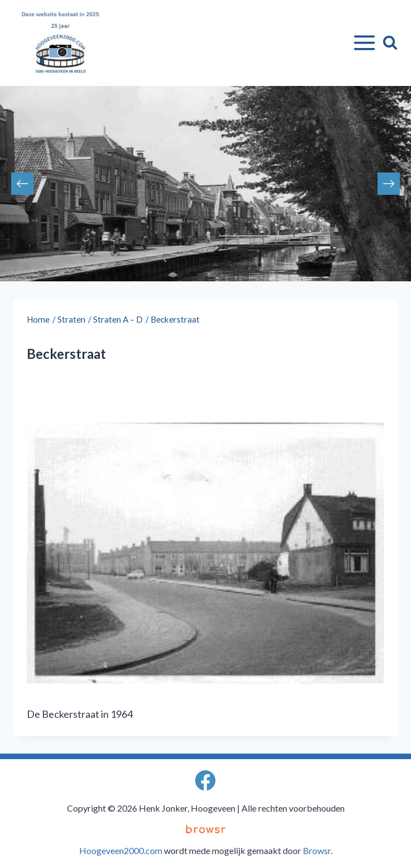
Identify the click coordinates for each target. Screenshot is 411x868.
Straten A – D (118, 319)
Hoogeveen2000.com (121, 850)
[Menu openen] (362, 43)
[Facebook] (205, 781)
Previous (22, 184)
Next (389, 184)
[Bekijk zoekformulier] (390, 43)
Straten (71, 319)
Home (38, 319)
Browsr (317, 850)
